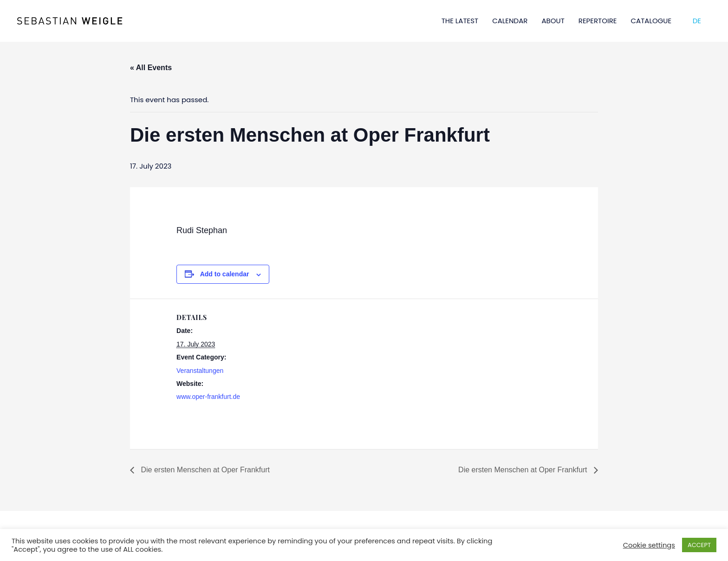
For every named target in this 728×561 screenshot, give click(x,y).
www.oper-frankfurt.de (208, 397)
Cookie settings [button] (649, 545)
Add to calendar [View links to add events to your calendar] (225, 274)
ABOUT (553, 21)
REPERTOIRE (598, 21)
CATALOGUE (651, 21)
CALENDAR (510, 21)
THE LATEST (460, 21)
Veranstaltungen (200, 371)
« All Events (151, 68)
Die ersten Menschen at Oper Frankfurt (204, 470)
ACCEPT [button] (699, 545)
